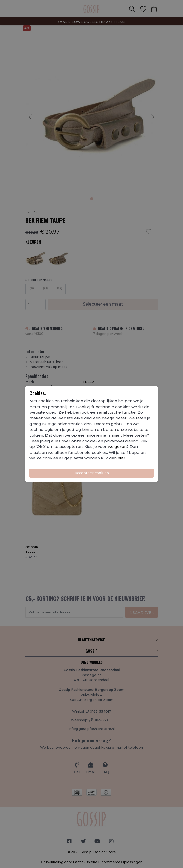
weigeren (117, 447)
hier (121, 458)
